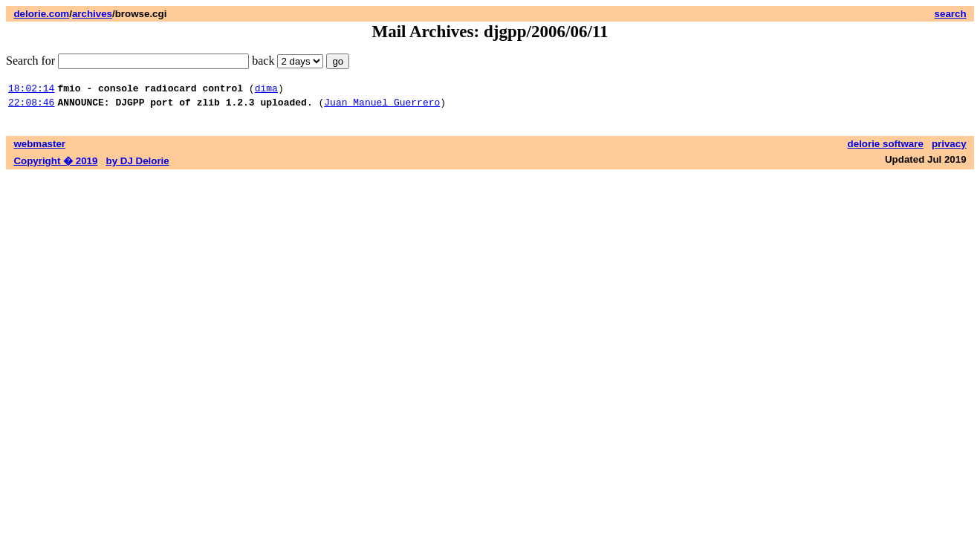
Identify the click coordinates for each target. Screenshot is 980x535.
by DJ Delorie (138, 165)
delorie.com (41, 14)
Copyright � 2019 (55, 165)
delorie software (886, 148)
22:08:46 (31, 106)
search (951, 14)
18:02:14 (31, 90)
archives (92, 14)
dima (266, 90)
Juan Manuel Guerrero (382, 106)
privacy (949, 148)
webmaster (39, 148)
